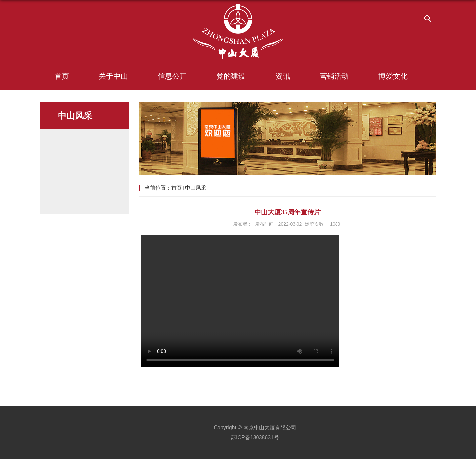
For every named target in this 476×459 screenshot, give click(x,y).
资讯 (283, 76)
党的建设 (231, 76)
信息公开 (172, 76)
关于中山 (113, 76)
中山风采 (196, 188)
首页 (62, 76)
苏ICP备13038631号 (255, 437)
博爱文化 (393, 76)
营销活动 (334, 76)
